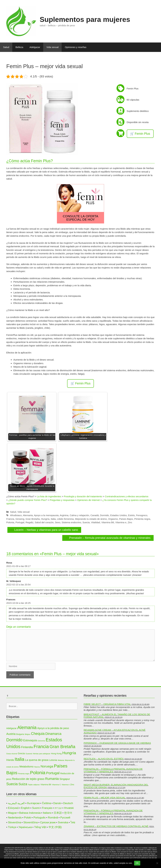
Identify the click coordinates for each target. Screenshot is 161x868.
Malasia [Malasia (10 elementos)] (61, 760)
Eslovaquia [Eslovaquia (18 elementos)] (30, 740)
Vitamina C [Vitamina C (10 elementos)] (56, 785)
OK (137, 863)
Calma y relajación (79, 515)
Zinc (130, 522)
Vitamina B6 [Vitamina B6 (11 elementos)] (46, 785)
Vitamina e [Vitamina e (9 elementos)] (66, 785)
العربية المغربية (16, 803)
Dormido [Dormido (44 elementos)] (14, 740)
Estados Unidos (118, 515)
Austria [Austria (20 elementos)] (11, 734)
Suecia (86, 522)
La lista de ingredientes (49, 496)
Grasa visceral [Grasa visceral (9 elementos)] (12, 754)
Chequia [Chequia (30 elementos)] (38, 734)
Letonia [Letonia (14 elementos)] (53, 760)
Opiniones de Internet (88, 500)
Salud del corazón (44, 522)
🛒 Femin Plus (140, 134)
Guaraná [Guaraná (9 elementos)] (29, 754)
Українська (25, 827)
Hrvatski (69, 808)
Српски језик (48, 822)
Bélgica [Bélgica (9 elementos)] (28, 734)
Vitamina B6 (108, 522)
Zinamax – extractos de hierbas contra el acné (116, 826)
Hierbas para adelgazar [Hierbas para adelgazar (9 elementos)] (42, 754)
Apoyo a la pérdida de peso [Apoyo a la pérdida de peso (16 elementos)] (53, 728)
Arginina (64, 515)
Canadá (95, 515)
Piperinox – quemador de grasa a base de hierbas (117, 743)
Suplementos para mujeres (85, 19)
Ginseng (20, 519)
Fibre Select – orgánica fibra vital (107, 704)
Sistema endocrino (71, 522)
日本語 (58, 813)
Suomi (36, 808)
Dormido (104, 515)
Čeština (47, 803)
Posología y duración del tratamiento (83, 496)
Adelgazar (35, 47)
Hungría (45, 519)
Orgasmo (113, 519)
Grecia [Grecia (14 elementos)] (21, 753)
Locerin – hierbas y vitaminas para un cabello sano (46, 530)
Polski (27, 818)
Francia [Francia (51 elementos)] (41, 747)
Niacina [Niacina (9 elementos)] (37, 767)
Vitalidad (96, 522)
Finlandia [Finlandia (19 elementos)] (27, 747)
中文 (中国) (55, 827)
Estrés (132, 515)
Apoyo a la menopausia (46, 515)
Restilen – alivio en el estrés (104, 759)
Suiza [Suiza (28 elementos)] (23, 784)
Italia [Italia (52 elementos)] (19, 759)
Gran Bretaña (33, 519)
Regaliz (30, 522)
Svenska (63, 822)
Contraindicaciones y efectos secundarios (127, 496)
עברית (58, 808)
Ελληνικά (13, 808)
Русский (65, 818)
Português (39, 818)
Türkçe (12, 827)
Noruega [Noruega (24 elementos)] (47, 766)
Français (47, 808)
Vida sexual (52, 47)
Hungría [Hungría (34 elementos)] (69, 753)
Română (53, 818)
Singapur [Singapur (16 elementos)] (65, 779)
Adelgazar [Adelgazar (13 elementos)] (11, 728)
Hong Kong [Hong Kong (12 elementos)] (56, 754)
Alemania (28, 515)
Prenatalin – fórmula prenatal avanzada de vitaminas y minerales (110, 538)
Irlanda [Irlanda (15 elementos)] (10, 760)
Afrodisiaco (16, 515)
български (33, 803)
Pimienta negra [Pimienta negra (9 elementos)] (24, 774)
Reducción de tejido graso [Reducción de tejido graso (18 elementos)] (28, 779)
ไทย (73, 822)
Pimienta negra (142, 519)
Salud (6, 47)
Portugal (20, 522)
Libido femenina (65, 519)
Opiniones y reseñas (76, 47)
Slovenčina (15, 822)
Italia (53, 519)
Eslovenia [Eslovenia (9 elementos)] (41, 741)
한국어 (68, 813)
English (25, 808)
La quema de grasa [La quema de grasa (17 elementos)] (37, 760)
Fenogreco (142, 515)
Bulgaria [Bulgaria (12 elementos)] (20, 734)
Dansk (57, 803)
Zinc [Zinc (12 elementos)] (72, 785)
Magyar (12, 813)
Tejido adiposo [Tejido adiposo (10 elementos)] (34, 785)
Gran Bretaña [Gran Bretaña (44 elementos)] (62, 747)
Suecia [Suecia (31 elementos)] (12, 784)
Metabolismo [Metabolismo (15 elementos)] (26, 767)
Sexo (58, 522)
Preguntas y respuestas (62, 500)
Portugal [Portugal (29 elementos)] (53, 773)
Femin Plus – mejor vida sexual (105, 798)
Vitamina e (121, 522)
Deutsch (68, 803)
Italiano (47, 813)
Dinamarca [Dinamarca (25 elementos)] (53, 734)
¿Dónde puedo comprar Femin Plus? (28, 500)
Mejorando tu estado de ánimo (91, 519)
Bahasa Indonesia (30, 813)
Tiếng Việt (40, 827)
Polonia (10, 522)
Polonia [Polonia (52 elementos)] (38, 773)
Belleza (19, 47)
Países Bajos (126, 519)
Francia (10, 519)
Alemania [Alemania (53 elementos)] (27, 727)
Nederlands (15, 818)
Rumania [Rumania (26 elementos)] (52, 779)
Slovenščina (31, 822)
